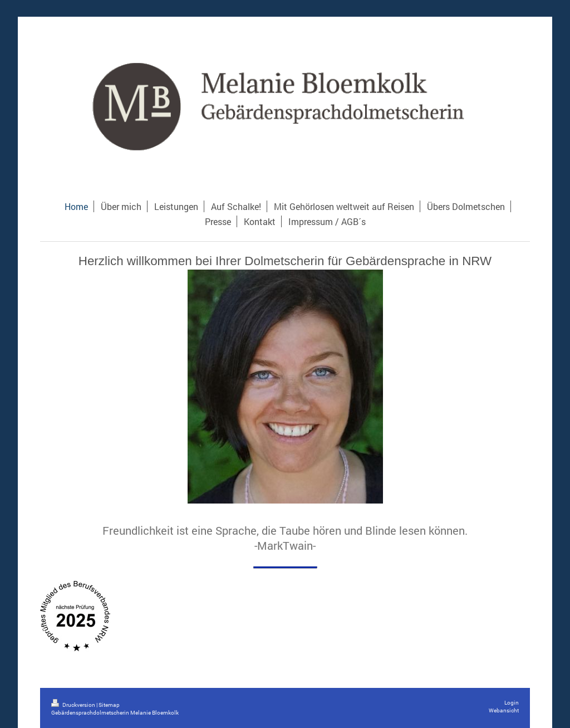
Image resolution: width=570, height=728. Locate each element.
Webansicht (504, 710)
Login (512, 703)
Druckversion (74, 705)
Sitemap (109, 705)
